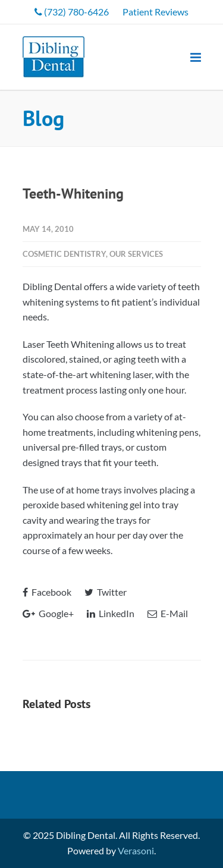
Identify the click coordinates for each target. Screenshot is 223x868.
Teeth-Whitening (73, 194)
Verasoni (136, 850)
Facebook (47, 592)
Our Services (136, 254)
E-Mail (168, 613)
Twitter (106, 592)
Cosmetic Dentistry (64, 254)
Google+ (48, 613)
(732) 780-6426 (72, 12)
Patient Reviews (156, 12)
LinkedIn (111, 613)
